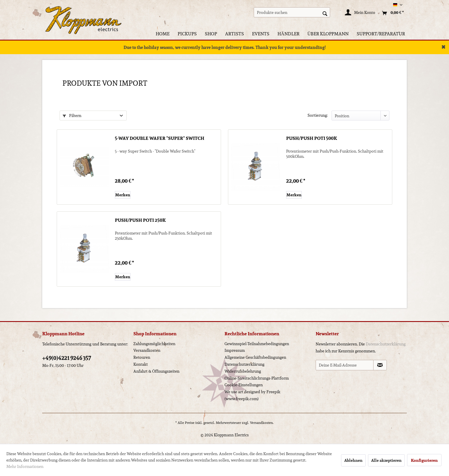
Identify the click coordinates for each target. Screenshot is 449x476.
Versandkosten (147, 350)
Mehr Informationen (25, 466)
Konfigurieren (424, 460)
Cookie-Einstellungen (244, 385)
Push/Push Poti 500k (312, 139)
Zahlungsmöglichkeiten (154, 344)
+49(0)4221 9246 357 (67, 358)
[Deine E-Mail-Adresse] (345, 365)
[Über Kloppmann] (328, 34)
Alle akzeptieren (386, 460)
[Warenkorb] (391, 13)
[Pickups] (187, 34)
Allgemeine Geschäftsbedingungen (255, 357)
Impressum (235, 350)
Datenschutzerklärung (244, 364)
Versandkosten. (262, 423)
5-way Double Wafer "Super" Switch (160, 139)
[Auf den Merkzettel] (123, 195)
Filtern (72, 116)
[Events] (261, 34)
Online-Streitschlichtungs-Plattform (257, 378)
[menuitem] (292, 12)
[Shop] (211, 34)
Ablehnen (353, 460)
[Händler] (288, 34)
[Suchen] (325, 13)
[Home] (163, 34)
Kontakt (141, 364)
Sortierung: (318, 115)
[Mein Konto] (360, 13)
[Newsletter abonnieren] (380, 365)
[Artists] (234, 34)
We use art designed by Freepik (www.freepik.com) (252, 395)
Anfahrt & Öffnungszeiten (156, 371)
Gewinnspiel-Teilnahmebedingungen (257, 344)
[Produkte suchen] (292, 12)
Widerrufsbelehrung (243, 371)
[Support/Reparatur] (381, 34)
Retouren (142, 357)
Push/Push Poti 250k (140, 221)
